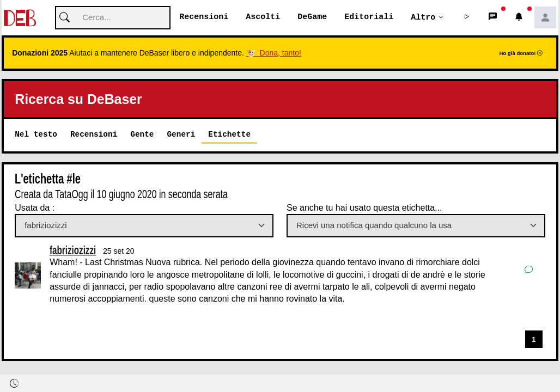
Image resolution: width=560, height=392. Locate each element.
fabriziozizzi (73, 250)
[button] (467, 18)
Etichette (229, 135)
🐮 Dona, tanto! (274, 53)
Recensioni (204, 17)
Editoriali (369, 17)
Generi (181, 135)
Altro (423, 17)
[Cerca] (113, 18)
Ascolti (263, 17)
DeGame (312, 17)
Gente (142, 135)
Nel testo (36, 135)
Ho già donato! (521, 54)
